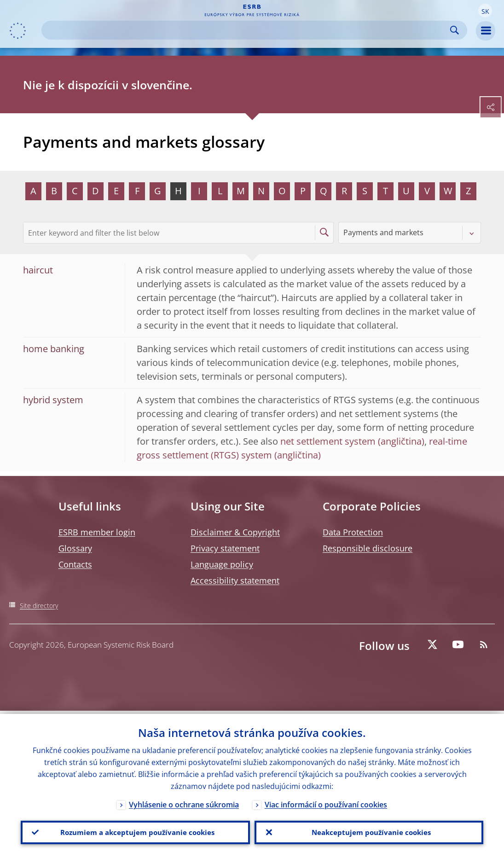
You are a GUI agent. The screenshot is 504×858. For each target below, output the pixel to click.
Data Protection (353, 532)
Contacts (75, 564)
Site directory (39, 606)
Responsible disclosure (368, 548)
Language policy (222, 564)
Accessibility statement (235, 580)
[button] (485, 11)
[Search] (247, 30)
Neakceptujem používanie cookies (369, 831)
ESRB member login (97, 532)
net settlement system (328, 441)
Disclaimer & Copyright (235, 532)
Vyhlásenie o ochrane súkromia (184, 801)
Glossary (75, 548)
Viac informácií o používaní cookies (326, 801)
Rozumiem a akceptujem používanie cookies (135, 831)
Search (455, 30)
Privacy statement (225, 548)
